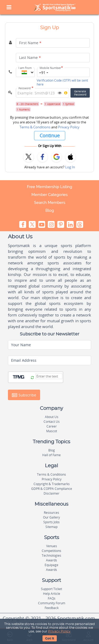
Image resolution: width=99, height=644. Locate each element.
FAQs (52, 598)
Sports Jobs (51, 522)
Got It (50, 638)
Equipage (51, 565)
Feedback (52, 608)
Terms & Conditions (35, 127)
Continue (50, 135)
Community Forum (52, 603)
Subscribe (24, 395)
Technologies (51, 555)
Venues (52, 546)
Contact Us (52, 422)
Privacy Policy (69, 127)
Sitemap (51, 527)
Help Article (52, 594)
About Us (52, 417)
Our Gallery (51, 517)
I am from (25, 68)
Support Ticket (51, 589)
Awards (51, 560)
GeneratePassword (80, 93)
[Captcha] (49, 376)
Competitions (51, 551)
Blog (50, 210)
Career (52, 426)
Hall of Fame (51, 455)
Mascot (52, 431)
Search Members (50, 203)
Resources (51, 513)
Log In (70, 167)
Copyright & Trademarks (52, 484)
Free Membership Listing (49, 187)
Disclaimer (51, 493)
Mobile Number (51, 68)
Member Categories (49, 195)
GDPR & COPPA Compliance (52, 489)
